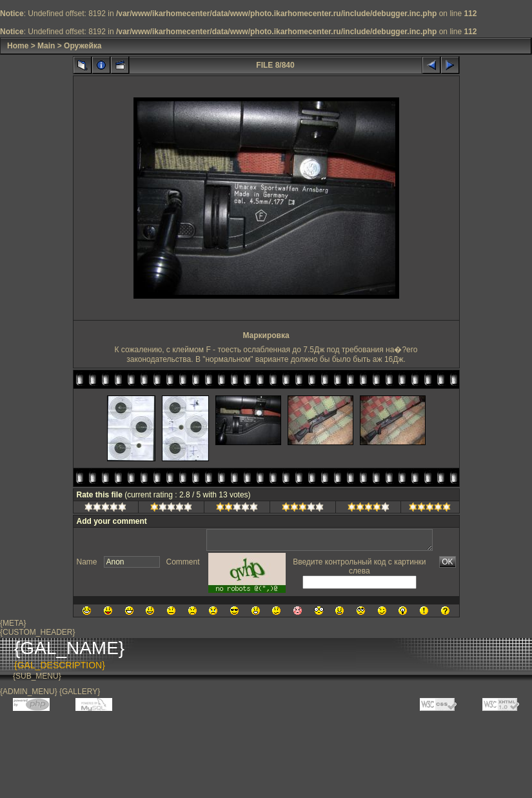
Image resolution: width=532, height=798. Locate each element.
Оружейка (83, 46)
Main (46, 46)
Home (18, 46)
